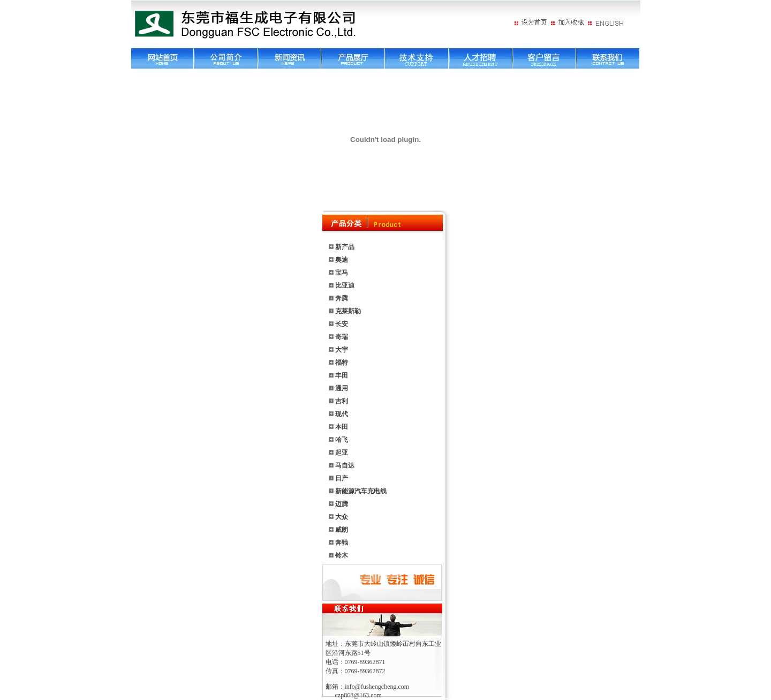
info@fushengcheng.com (377, 687)
